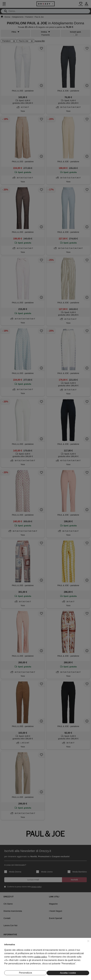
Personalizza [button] (25, 973)
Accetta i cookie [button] (68, 973)
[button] (88, 941)
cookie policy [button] (40, 957)
